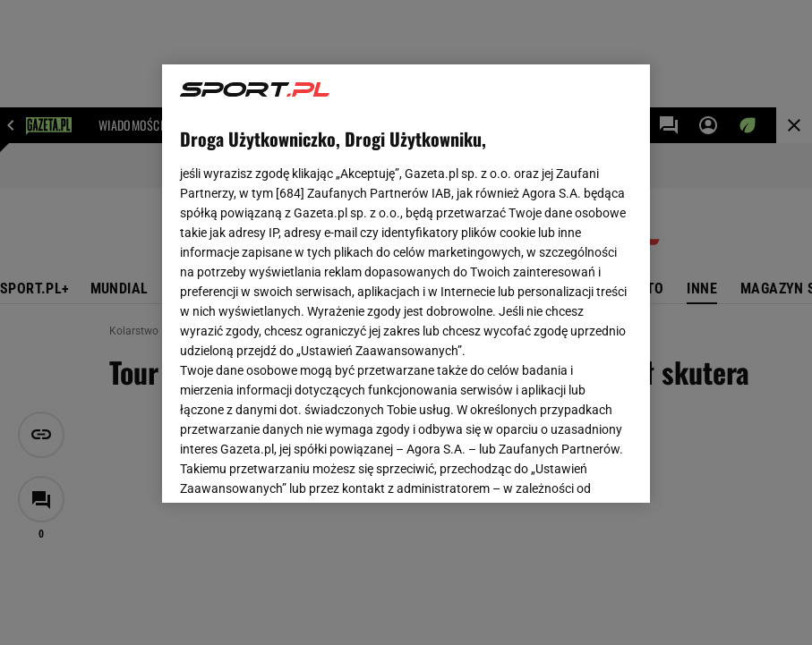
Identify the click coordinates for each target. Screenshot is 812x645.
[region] (406, 284)
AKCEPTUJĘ (571, 468)
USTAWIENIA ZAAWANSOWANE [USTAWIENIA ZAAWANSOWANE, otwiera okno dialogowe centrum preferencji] (298, 467)
